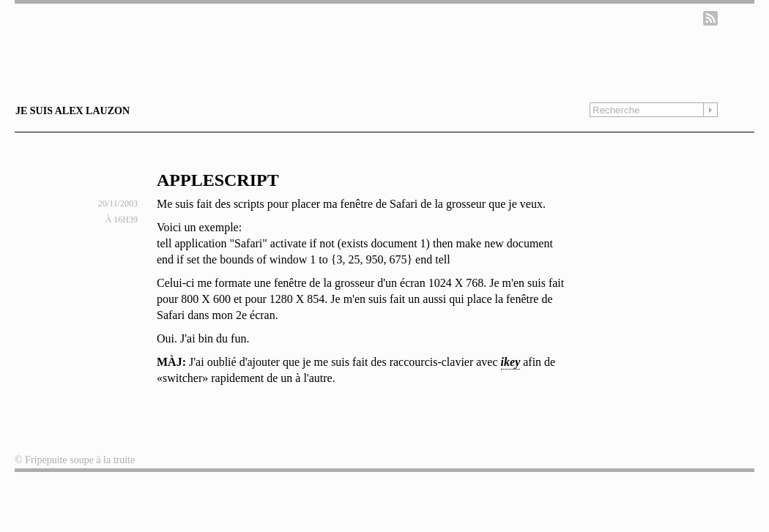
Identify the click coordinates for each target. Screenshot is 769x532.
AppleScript (218, 180)
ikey (511, 362)
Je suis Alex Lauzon (73, 111)
